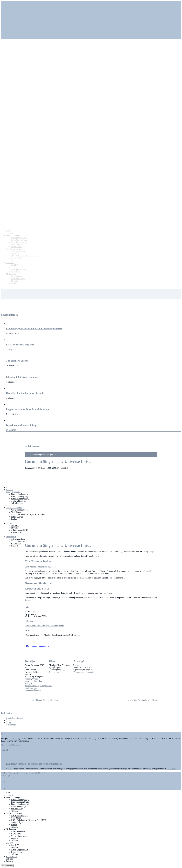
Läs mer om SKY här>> (11, 745)
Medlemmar (11, 537)
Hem (8, 487)
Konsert (28, 679)
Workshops (39, 681)
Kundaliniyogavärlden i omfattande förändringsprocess (34, 764)
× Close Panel (7, 866)
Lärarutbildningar (13, 492)
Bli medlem (16, 543)
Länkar (14, 519)
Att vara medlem (18, 539)
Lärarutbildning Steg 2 (20, 496)
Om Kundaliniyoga (14, 508)
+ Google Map (57, 671)
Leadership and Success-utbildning (44, 700)
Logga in (15, 546)
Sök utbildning (17, 503)
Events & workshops (14, 718)
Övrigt (9, 722)
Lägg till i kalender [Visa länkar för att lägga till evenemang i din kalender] (38, 646)
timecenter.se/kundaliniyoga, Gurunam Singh (44, 626)
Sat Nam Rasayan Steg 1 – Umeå (144, 700)
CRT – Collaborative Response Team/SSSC (29, 514)
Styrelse (14, 528)
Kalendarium (11, 857)
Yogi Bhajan (16, 512)
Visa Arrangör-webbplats (83, 672)
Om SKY (10, 523)
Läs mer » (173, 769)
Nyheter (9, 720)
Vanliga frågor (17, 517)
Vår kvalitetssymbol (19, 541)
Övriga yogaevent (31, 680)
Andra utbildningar (19, 501)
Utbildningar (11, 725)
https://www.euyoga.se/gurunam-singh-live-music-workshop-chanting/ (38, 688)
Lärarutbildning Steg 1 (20, 494)
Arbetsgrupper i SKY (20, 530)
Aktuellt (9, 490)
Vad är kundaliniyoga (20, 510)
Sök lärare (10, 859)
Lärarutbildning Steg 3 (20, 499)
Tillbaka (14, 811)
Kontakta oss (16, 532)
